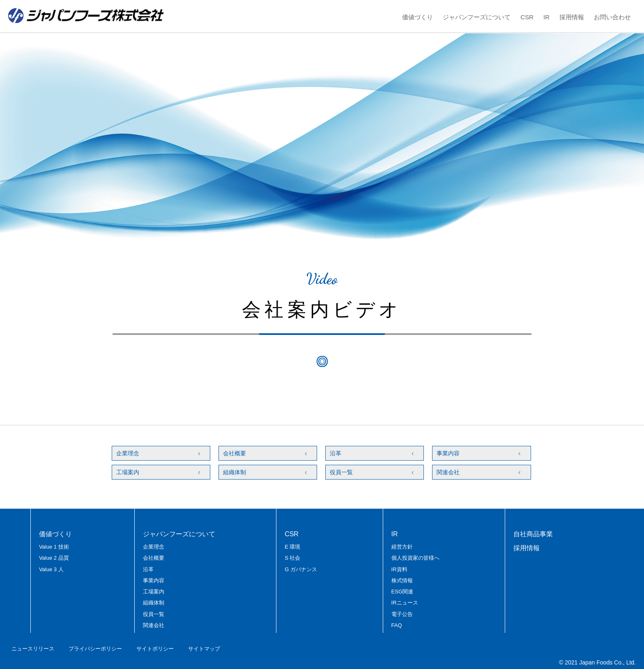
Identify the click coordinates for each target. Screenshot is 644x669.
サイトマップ (204, 649)
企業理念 (128, 453)
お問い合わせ (612, 17)
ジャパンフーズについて (477, 17)
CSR (527, 17)
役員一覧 (341, 472)
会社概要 (235, 453)
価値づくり (417, 17)
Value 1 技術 (54, 547)
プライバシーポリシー (95, 649)
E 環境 (292, 547)
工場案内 (128, 472)
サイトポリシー (155, 649)
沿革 (336, 453)
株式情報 (402, 580)
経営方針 (402, 547)
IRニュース (405, 603)
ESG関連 (402, 592)
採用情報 (572, 17)
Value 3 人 (51, 569)
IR (546, 17)
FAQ (397, 625)
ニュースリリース (33, 649)
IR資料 (399, 569)
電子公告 (402, 614)
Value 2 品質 (54, 558)
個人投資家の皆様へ (415, 558)
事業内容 (448, 453)
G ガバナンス (301, 569)
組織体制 (235, 472)
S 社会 (292, 558)
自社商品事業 (533, 534)
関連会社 (448, 472)
